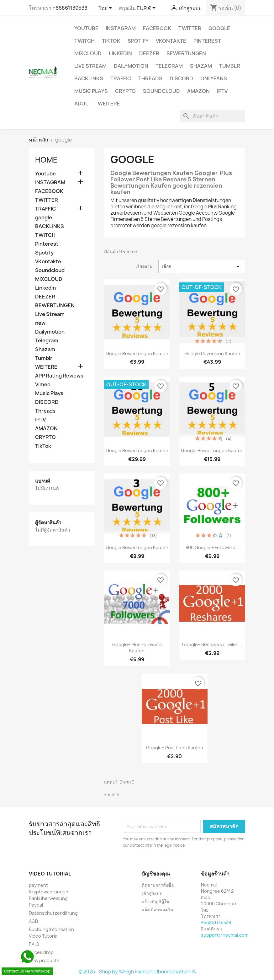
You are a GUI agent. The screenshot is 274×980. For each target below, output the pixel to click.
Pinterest (207, 41)
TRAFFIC (121, 78)
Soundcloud (161, 91)
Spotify (138, 41)
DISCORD (181, 78)
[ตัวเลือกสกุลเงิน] (147, 8)
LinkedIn (120, 53)
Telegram (169, 66)
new (40, 323)
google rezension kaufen (212, 353)
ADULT (82, 104)
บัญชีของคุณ (156, 874)
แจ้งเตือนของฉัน (158, 910)
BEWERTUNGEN (186, 53)
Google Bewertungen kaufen (212, 450)
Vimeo (43, 385)
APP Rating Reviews (59, 376)
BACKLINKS (89, 78)
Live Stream (90, 66)
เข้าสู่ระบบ (152, 893)
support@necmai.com (225, 935)
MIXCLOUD (88, 53)
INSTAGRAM (121, 28)
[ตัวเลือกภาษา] (106, 8)
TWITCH (84, 41)
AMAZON (198, 91)
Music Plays (91, 91)
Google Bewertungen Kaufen (137, 353)
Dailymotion (131, 66)
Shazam (201, 66)
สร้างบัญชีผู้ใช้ (155, 901)
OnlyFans (214, 78)
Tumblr (230, 66)
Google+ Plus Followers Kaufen (137, 648)
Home (46, 160)
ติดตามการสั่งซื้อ (158, 885)
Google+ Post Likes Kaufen (175, 748)
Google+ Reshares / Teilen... (212, 644)
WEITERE (109, 104)
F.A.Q (34, 944)
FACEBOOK (157, 28)
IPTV (222, 91)
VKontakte (171, 41)
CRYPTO (125, 91)
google (219, 28)
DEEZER (149, 53)
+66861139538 (70, 8)
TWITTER (190, 28)
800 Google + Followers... (212, 547)
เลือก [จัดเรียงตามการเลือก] (202, 266)
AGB (33, 921)
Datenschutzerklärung (53, 913)
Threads (150, 78)
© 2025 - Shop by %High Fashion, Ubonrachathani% (137, 972)
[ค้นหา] (213, 116)
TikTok (111, 41)
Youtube (86, 28)
